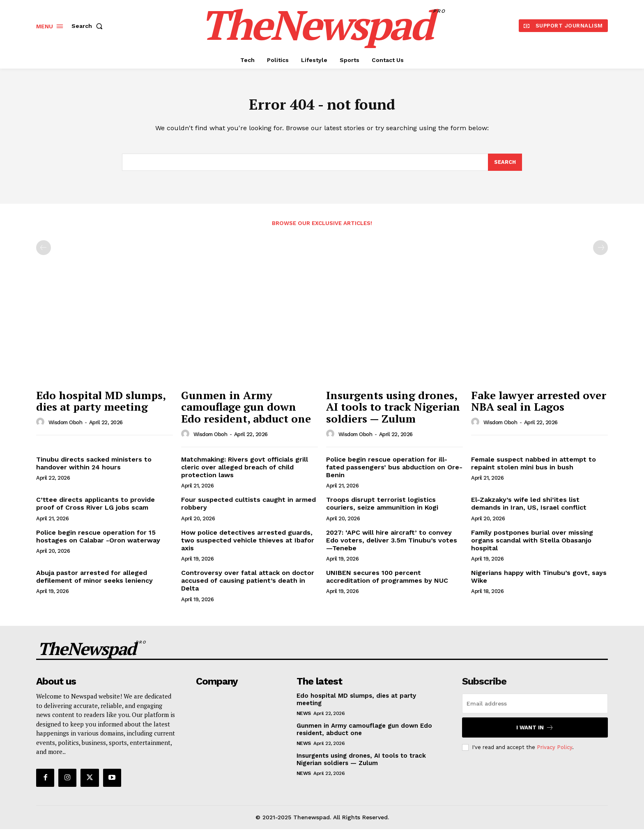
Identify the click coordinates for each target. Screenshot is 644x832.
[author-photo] (41, 425)
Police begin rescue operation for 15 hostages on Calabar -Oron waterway (98, 539)
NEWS (304, 717)
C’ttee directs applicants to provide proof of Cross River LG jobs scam (95, 507)
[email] (535, 707)
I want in (535, 731)
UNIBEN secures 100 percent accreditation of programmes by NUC (387, 580)
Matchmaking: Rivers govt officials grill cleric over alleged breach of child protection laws (245, 470)
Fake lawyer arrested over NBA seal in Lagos (539, 404)
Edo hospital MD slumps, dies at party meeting (101, 404)
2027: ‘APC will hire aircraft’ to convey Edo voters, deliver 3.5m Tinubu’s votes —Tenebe (392, 543)
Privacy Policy (554, 750)
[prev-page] (44, 251)
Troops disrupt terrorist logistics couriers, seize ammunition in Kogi (382, 507)
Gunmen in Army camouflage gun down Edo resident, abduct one (246, 410)
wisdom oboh (66, 426)
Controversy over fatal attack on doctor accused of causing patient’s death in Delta (248, 584)
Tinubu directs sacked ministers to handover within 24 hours (94, 466)
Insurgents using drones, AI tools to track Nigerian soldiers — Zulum (393, 410)
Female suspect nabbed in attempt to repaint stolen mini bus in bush (534, 466)
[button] (89, 26)
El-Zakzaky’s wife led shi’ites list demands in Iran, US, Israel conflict (529, 507)
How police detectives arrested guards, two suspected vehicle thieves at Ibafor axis (248, 543)
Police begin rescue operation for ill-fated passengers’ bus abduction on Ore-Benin (394, 470)
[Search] (505, 165)
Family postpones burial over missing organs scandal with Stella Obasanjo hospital (532, 543)
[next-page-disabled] (600, 251)
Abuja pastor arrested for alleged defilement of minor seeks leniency (94, 580)
